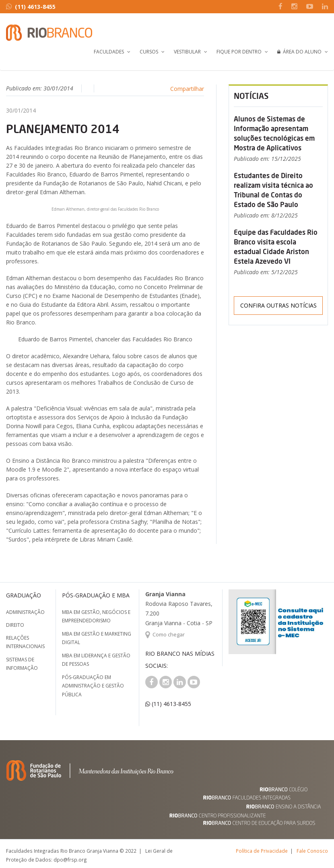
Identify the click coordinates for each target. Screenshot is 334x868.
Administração (25, 612)
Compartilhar (187, 89)
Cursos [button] (149, 52)
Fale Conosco (312, 851)
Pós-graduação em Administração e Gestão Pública (93, 686)
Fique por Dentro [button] (239, 52)
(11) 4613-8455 (31, 7)
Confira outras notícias (278, 305)
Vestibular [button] (187, 52)
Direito (15, 625)
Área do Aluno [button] (299, 52)
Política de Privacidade (262, 851)
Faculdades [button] (109, 52)
